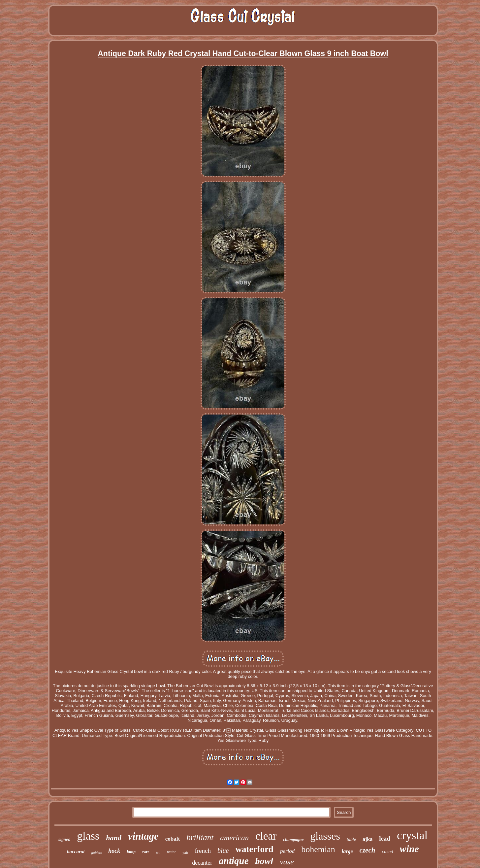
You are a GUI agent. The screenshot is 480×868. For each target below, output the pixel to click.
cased (387, 851)
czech (368, 850)
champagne (293, 839)
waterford (254, 849)
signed (64, 839)
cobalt (173, 839)
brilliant (200, 837)
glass (88, 836)
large (347, 851)
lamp (131, 852)
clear (266, 836)
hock (114, 851)
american (234, 838)
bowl (264, 861)
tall (158, 853)
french (203, 851)
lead (385, 838)
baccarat (76, 851)
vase (287, 862)
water (171, 852)
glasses (325, 836)
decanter (202, 863)
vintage (143, 836)
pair (185, 852)
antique (234, 861)
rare (146, 852)
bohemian (318, 849)
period (287, 851)
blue (223, 851)
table (351, 839)
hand (113, 838)
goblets (96, 852)
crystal (412, 835)
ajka (368, 839)
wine (409, 849)
